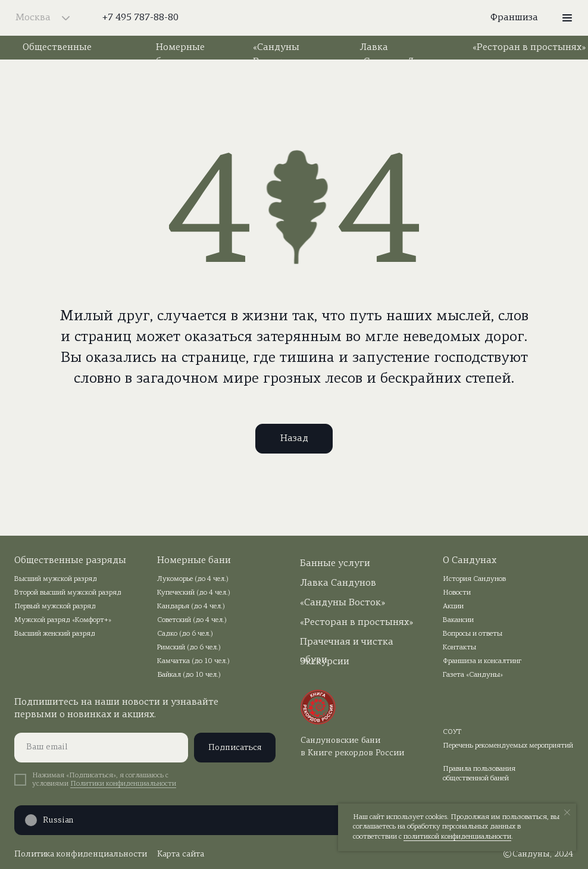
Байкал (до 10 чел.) (189, 675)
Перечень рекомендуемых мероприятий (508, 746)
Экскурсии (325, 662)
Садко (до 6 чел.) (185, 634)
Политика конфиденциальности (81, 854)
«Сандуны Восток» (343, 603)
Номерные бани (194, 561)
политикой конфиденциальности (457, 837)
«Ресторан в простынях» (529, 48)
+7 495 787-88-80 (140, 18)
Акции (453, 607)
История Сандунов (474, 579)
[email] (101, 748)
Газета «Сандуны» (473, 675)
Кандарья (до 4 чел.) (191, 607)
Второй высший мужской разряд (68, 593)
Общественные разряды (70, 561)
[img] (294, 18)
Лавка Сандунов (338, 583)
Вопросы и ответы (473, 634)
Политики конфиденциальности (123, 784)
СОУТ (452, 732)
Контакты (459, 648)
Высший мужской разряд (56, 579)
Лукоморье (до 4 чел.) (193, 579)
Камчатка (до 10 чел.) (193, 661)
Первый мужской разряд (55, 607)
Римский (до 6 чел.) (189, 648)
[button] (567, 18)
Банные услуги (335, 564)
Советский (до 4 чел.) (192, 620)
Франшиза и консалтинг (482, 661)
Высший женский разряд (55, 634)
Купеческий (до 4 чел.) (194, 593)
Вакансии (458, 620)
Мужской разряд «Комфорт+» (63, 620)
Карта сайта (181, 854)
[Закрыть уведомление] (567, 812)
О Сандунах (470, 561)
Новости (457, 593)
